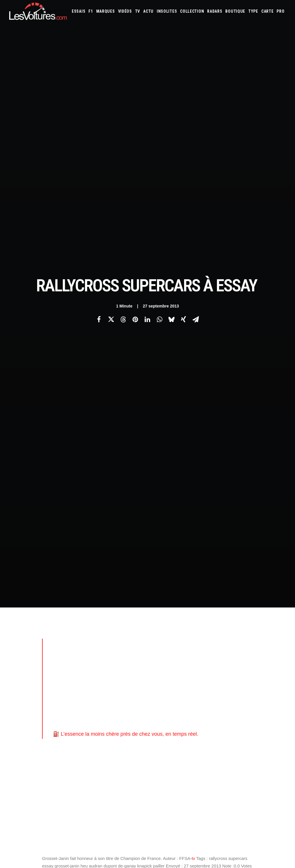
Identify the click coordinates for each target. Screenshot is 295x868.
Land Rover (176, 615)
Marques (106, 11)
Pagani (193, 623)
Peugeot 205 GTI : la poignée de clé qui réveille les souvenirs (211, 765)
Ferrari (257, 600)
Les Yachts (93, 613)
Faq (12, 613)
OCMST (90, 689)
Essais (79, 11)
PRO (280, 11)
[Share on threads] (123, 88)
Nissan (169, 623)
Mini (157, 623)
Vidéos (125, 11)
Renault (241, 623)
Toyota (198, 631)
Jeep (216, 607)
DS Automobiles (236, 600)
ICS (87, 699)
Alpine (195, 592)
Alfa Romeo (178, 592)
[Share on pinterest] (135, 88)
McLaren (251, 615)
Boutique (235, 11)
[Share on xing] (184, 88)
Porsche (225, 623)
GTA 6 (89, 638)
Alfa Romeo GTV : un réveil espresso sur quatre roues (205, 810)
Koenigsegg (240, 607)
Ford (279, 600)
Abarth (160, 592)
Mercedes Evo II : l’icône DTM (181, 802)
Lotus (206, 615)
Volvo (235, 631)
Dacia (215, 600)
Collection (192, 11)
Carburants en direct (245, 654)
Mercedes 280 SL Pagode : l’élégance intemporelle (202, 780)
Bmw (259, 592)
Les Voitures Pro (98, 603)
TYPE (253, 11)
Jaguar (204, 607)
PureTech (217, 654)
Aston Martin (214, 592)
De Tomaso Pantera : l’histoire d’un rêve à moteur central (207, 772)
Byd (157, 600)
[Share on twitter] (111, 88)
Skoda (159, 631)
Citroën (190, 600)
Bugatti (272, 592)
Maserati (221, 615)
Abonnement (20, 603)
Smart (171, 631)
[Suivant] (230, 504)
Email (158, 536)
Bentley (245, 592)
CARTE (267, 11)
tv (193, 396)
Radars (215, 11)
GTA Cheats (93, 648)
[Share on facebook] (99, 88)
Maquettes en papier (210, 646)
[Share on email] (196, 88)
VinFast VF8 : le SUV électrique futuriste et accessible (204, 787)
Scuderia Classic (98, 623)
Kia (225, 607)
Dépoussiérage (96, 669)
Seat (277, 623)
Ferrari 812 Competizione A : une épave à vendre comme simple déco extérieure (75, 787)
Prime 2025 (174, 654)
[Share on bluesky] (171, 88)
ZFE (253, 646)
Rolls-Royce (260, 623)
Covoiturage (270, 646)
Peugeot (208, 623)
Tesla (184, 631)
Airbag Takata (196, 654)
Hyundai (174, 607)
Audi (232, 592)
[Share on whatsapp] (159, 88)
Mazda (236, 615)
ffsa (49, 439)
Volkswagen (217, 631)
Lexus (193, 615)
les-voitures (72, 439)
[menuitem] (79, 11)
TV (138, 11)
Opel (181, 623)
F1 (91, 11)
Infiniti (190, 607)
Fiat (269, 600)
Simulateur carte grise (172, 646)
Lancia (159, 615)
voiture (99, 439)
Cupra (204, 600)
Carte (14, 593)
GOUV (158, 654)
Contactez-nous (23, 623)
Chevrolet (172, 600)
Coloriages (239, 646)
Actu (148, 11)
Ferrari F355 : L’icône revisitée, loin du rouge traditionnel (207, 795)
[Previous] (65, 504)
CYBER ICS (92, 679)
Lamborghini (262, 607)
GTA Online (94, 658)
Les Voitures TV (97, 593)
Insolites (167, 11)
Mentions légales (24, 633)
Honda (159, 607)
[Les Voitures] (38, 11)
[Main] (148, 504)
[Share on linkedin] (147, 88)
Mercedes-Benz (273, 615)
